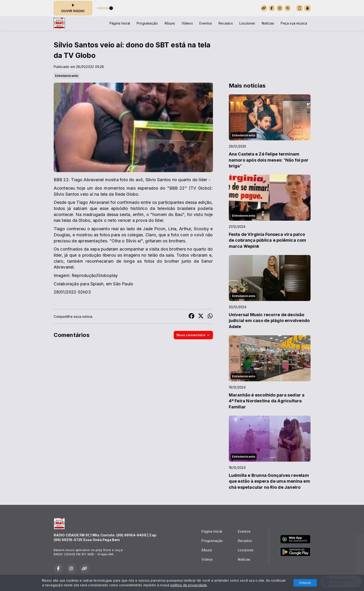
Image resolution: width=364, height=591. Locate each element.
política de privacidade (189, 585)
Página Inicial (120, 23)
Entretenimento (67, 76)
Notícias (268, 23)
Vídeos (187, 23)
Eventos (206, 23)
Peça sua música (294, 23)
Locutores (247, 23)
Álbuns (170, 23)
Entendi (305, 583)
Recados (226, 23)
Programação (147, 23)
